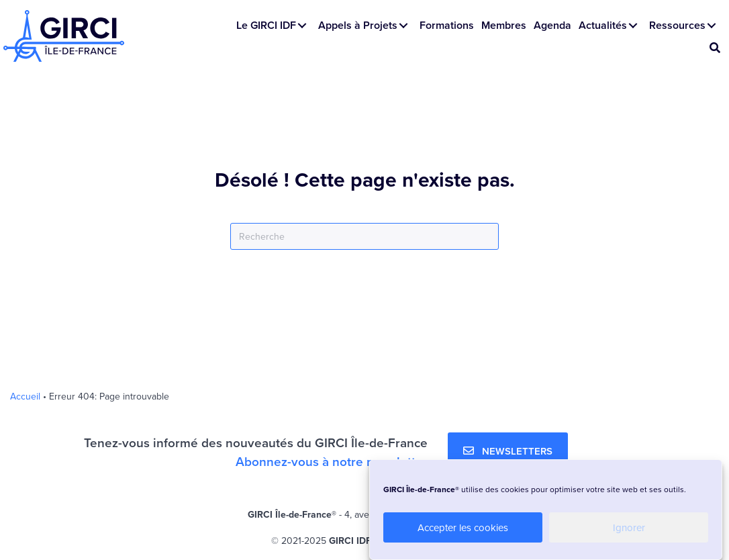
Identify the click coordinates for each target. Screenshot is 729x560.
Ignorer (629, 527)
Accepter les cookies (463, 527)
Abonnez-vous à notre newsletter (332, 461)
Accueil (25, 396)
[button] (302, 26)
